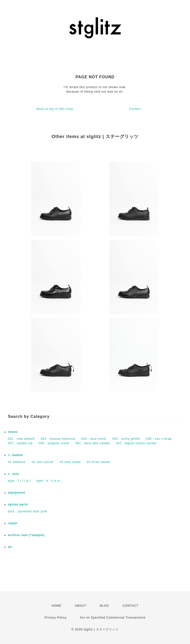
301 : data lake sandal (92, 443)
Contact (135, 109)
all (10, 547)
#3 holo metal (70, 462)
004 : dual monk (94, 439)
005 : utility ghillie (126, 439)
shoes (13, 432)
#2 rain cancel (43, 462)
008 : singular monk (54, 443)
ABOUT (81, 606)
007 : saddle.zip (20, 443)
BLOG (105, 606)
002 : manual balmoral (58, 439)
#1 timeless (17, 462)
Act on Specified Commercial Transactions (113, 618)
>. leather (16, 455)
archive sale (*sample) (26, 535)
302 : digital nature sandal (136, 443)
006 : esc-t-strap (159, 439)
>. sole (13, 474)
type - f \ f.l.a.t (19, 481)
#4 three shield (98, 462)
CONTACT (130, 606)
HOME (57, 606)
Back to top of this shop (55, 109)
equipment (17, 493)
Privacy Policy (56, 618)
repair (13, 523)
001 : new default (21, 439)
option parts (18, 504)
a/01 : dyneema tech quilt (28, 511)
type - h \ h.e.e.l (49, 481)
